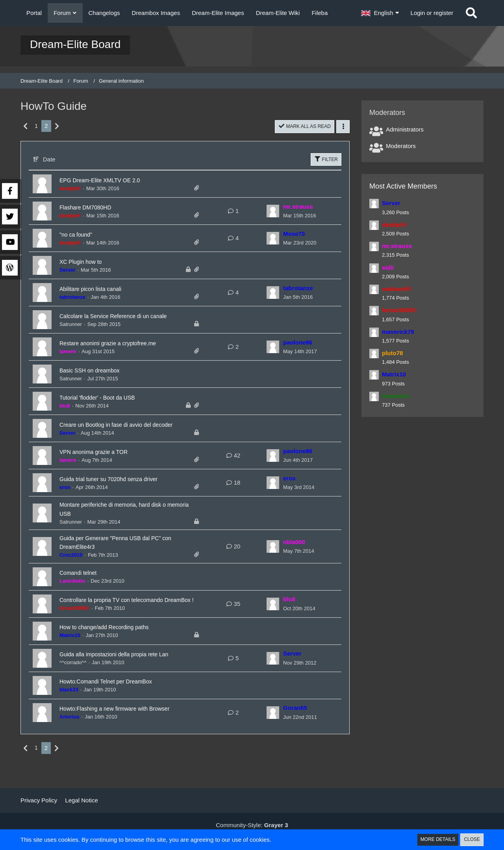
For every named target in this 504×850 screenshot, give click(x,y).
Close (471, 840)
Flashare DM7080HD (93, 207)
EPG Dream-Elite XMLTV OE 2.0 (111, 180)
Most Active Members (403, 186)
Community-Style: (252, 825)
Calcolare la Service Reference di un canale (128, 316)
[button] (380, 13)
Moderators (401, 146)
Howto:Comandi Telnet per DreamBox (119, 697)
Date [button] (49, 160)
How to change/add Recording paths (117, 643)
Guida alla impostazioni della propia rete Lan (129, 670)
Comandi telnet (83, 581)
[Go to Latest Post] (273, 211)
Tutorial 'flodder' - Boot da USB (108, 398)
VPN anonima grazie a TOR (103, 459)
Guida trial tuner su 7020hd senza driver (122, 486)
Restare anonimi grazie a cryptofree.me (121, 343)
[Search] (471, 13)
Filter (325, 159)
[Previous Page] (26, 126)
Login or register (432, 13)
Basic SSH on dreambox (98, 370)
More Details (435, 840)
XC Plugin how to (87, 262)
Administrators (405, 129)
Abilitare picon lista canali (99, 289)
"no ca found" (81, 235)
